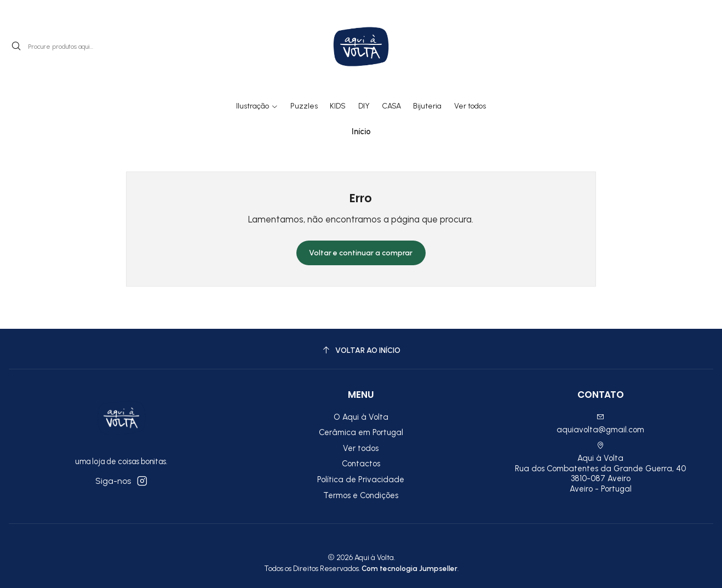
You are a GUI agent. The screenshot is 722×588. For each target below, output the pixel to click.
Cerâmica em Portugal (361, 432)
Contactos (361, 464)
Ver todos (361, 448)
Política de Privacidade (361, 479)
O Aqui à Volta (361, 417)
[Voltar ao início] (361, 350)
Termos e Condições (361, 495)
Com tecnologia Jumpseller (409, 568)
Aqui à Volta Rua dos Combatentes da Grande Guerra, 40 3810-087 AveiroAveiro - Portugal (600, 468)
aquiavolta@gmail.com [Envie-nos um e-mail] (600, 424)
